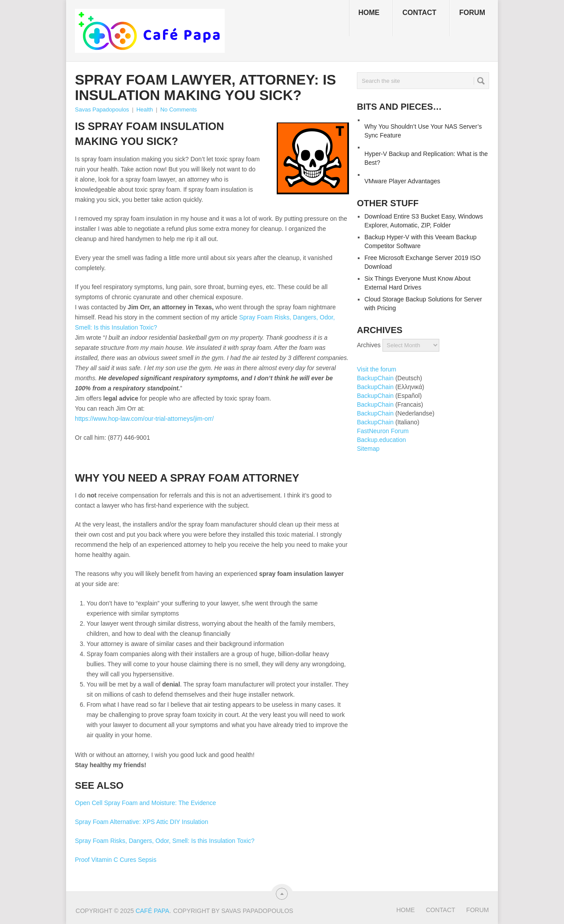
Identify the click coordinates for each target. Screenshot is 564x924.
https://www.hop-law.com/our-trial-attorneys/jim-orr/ (144, 419)
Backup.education (381, 440)
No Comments (179, 109)
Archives (369, 345)
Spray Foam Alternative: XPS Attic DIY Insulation (141, 822)
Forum (472, 13)
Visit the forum (377, 369)
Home (369, 13)
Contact (419, 13)
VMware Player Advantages (402, 181)
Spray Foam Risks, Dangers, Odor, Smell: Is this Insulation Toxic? (165, 841)
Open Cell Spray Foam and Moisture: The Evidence (145, 803)
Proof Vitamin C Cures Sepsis (116, 860)
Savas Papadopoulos (102, 109)
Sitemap (368, 449)
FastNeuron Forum (383, 431)
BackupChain (375, 378)
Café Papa (153, 911)
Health (145, 109)
